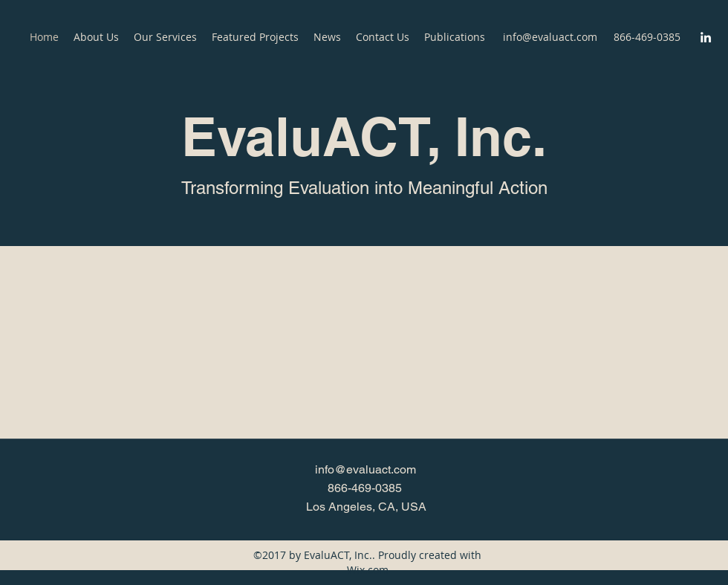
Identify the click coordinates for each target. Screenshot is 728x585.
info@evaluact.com (550, 37)
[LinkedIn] (706, 37)
